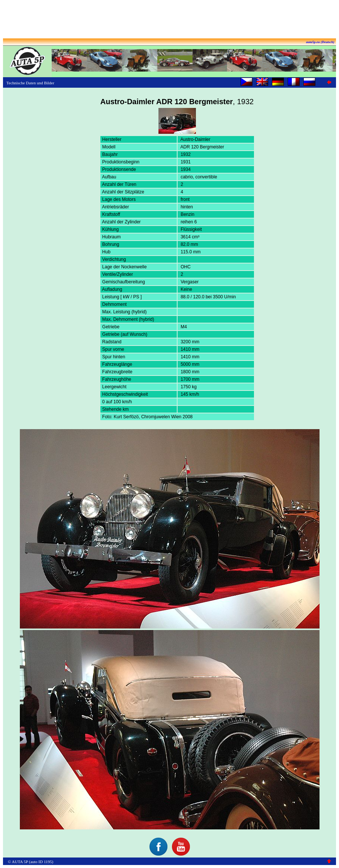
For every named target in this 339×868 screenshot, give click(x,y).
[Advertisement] (170, 20)
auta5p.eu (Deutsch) (320, 42)
